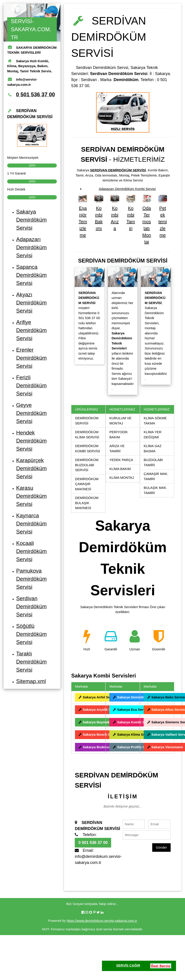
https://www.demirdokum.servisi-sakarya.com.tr (102, 921)
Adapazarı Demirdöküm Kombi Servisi (127, 189)
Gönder (161, 847)
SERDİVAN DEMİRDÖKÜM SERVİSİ (118, 170)
